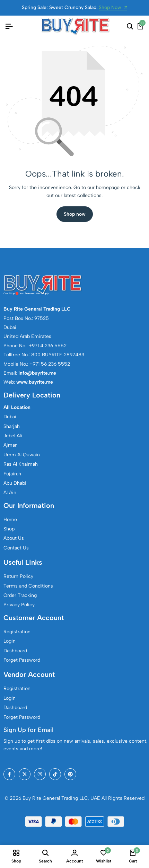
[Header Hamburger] (9, 26)
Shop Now (113, 8)
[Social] (9, 774)
